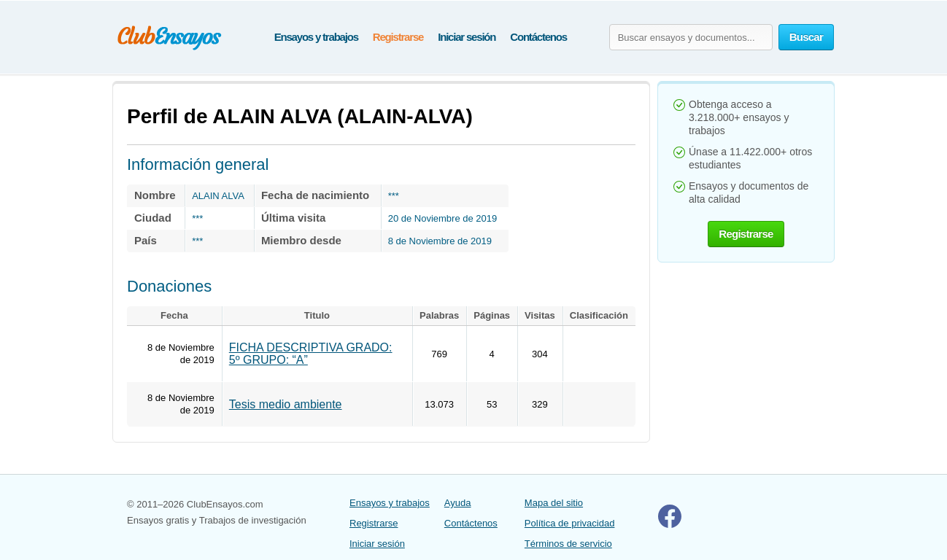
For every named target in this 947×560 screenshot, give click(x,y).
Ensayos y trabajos (316, 37)
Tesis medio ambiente (286, 404)
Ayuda (458, 503)
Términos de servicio (568, 544)
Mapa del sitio (554, 503)
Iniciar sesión (467, 37)
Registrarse (398, 37)
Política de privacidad (570, 523)
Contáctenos (538, 37)
